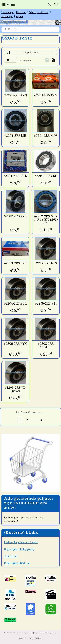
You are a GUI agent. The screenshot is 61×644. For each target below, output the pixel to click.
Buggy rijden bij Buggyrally (19, 549)
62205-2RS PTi (46, 303)
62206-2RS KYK (15, 344)
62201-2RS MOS (46, 136)
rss (35, 633)
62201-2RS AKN (15, 95)
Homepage (7, 12)
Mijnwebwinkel (36, 638)
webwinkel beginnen (47, 633)
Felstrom (21, 12)
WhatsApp (7, 16)
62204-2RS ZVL (15, 303)
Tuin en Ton (11, 556)
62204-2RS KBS (46, 263)
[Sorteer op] (31, 53)
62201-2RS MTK (15, 176)
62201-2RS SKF (46, 176)
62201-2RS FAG (46, 95)
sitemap (29, 633)
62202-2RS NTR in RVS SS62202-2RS (46, 219)
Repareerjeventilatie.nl (17, 563)
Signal (19, 16)
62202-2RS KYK (15, 216)
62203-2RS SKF (15, 263)
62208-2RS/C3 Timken (15, 389)
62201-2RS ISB (15, 136)
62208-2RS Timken (46, 345)
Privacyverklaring (39, 12)
